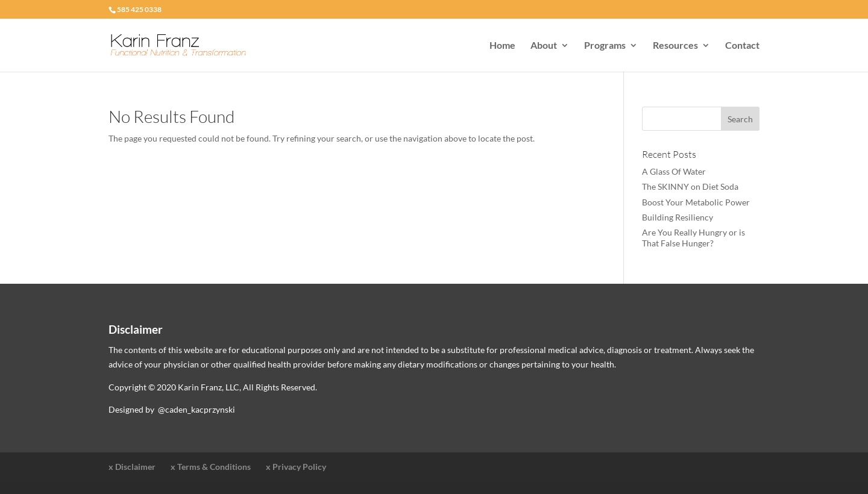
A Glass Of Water (674, 171)
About (544, 46)
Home (502, 46)
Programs (605, 46)
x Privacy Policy (296, 467)
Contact (742, 46)
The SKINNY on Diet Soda (690, 186)
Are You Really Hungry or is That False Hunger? (693, 238)
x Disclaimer (132, 467)
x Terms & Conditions (211, 467)
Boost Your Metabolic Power (696, 202)
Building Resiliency (678, 217)
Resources (675, 46)
